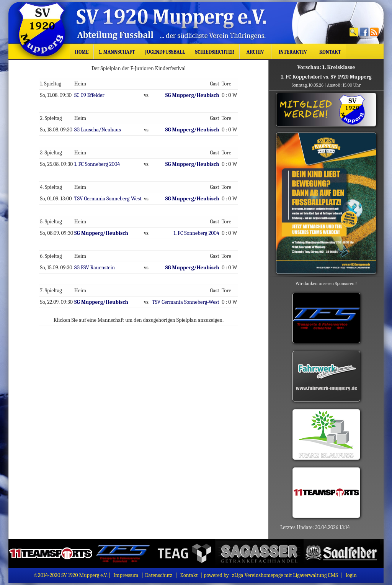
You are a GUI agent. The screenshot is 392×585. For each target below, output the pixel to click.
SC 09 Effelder (90, 95)
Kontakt (330, 52)
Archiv (255, 52)
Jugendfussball (165, 52)
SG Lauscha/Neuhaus (99, 129)
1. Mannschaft (117, 52)
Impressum (126, 575)
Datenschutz (159, 575)
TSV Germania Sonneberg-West (109, 198)
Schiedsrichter (215, 52)
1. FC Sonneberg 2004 (98, 163)
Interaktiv (293, 52)
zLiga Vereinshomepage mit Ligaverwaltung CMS (285, 575)
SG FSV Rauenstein (96, 266)
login (351, 575)
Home (82, 52)
